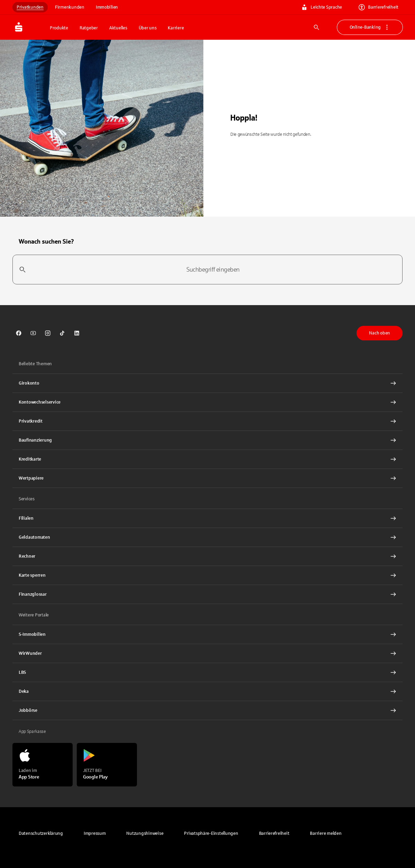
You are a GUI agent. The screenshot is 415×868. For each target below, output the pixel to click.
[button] (211, 833)
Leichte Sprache (322, 7)
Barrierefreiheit (379, 7)
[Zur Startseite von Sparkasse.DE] (29, 27)
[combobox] (207, 270)
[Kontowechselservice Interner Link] (207, 402)
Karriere (176, 28)
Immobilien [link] (107, 7)
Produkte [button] (59, 28)
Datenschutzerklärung (41, 833)
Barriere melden (326, 833)
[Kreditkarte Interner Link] (207, 459)
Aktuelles (118, 28)
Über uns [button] (148, 28)
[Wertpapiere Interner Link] (207, 478)
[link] (19, 333)
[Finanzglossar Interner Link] (207, 594)
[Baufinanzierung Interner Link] (207, 440)
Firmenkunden (70, 7)
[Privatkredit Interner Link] (207, 421)
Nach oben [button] (380, 333)
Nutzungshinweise (145, 833)
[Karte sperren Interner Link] (207, 575)
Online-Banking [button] (370, 27)
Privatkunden (30, 7)
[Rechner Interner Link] (207, 556)
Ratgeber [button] (89, 28)
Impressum (95, 833)
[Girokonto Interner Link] (207, 383)
